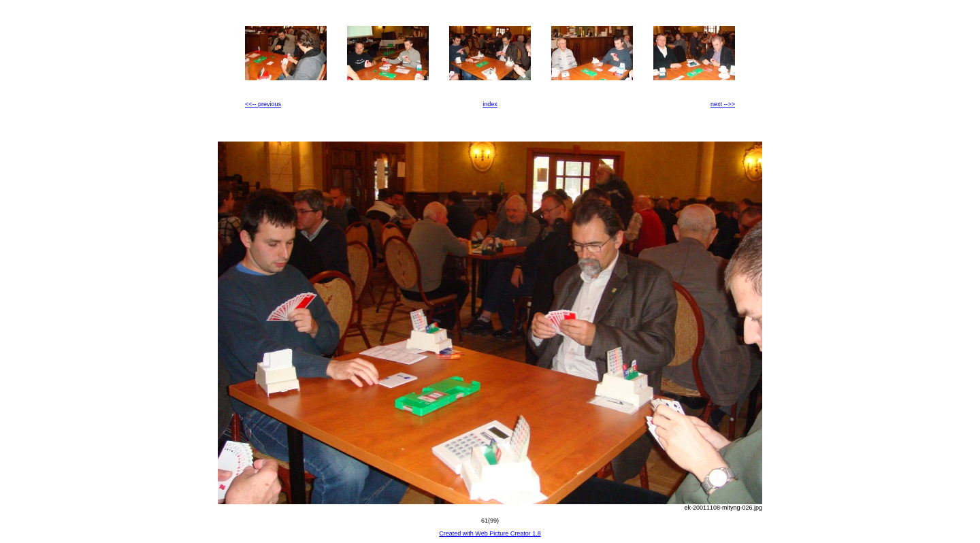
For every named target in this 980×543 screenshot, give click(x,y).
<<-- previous (263, 104)
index (490, 104)
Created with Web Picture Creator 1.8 (490, 533)
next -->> (723, 104)
